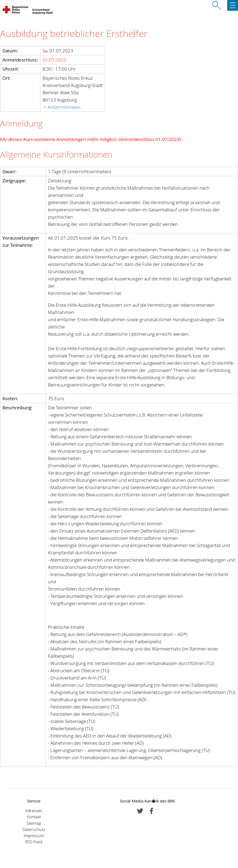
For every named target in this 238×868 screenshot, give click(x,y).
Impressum (34, 836)
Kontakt (34, 817)
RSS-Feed (34, 842)
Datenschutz (34, 829)
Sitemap (34, 823)
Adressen (34, 811)
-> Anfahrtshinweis (62, 107)
